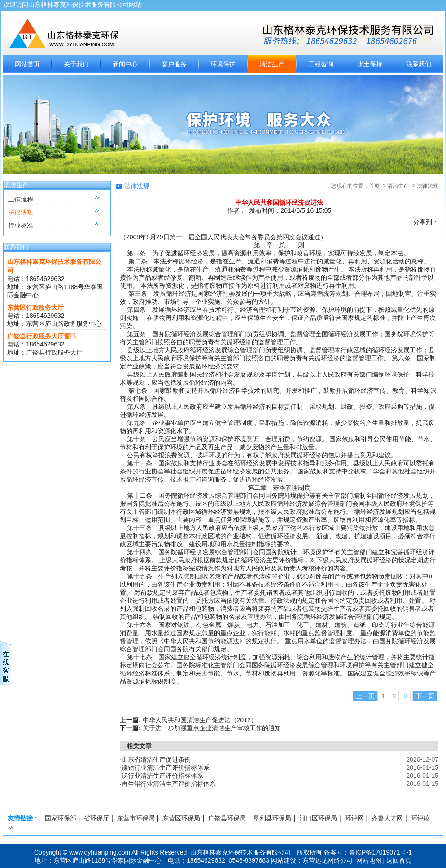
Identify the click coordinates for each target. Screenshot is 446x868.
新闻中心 (125, 64)
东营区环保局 (181, 818)
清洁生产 (272, 64)
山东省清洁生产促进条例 (156, 759)
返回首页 (399, 860)
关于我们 (76, 64)
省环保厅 (96, 818)
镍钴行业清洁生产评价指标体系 (166, 767)
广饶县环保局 (227, 818)
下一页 (425, 696)
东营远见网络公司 (328, 860)
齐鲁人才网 (387, 818)
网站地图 (369, 860)
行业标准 (21, 225)
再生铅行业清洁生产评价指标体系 (169, 784)
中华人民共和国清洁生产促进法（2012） (200, 720)
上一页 (365, 696)
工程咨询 (321, 64)
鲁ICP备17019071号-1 (380, 852)
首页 (374, 186)
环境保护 (223, 64)
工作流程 (21, 199)
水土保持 (370, 64)
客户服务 (174, 64)
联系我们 (419, 64)
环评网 (354, 818)
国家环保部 (61, 818)
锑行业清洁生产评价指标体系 (162, 776)
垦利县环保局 (272, 818)
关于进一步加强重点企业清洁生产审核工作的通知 (212, 728)
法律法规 (21, 212)
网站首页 (27, 64)
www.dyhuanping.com (100, 852)
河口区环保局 (318, 818)
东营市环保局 (136, 818)
